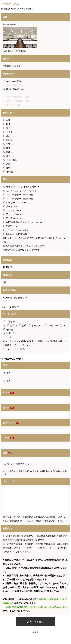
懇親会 (8, 152)
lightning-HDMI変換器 (15, 234)
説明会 (8, 144)
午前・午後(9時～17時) (16, 97)
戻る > (35, 632)
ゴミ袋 (17, 230)
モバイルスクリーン (20, 191)
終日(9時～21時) (13, 105)
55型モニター (11, 226)
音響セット (22, 187)
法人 (7, 373)
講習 (7, 128)
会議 (7, 120)
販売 (7, 156)
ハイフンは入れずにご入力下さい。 (17, 464)
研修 (7, 124)
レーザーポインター (15, 203)
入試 (7, 164)
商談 (7, 136)
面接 (7, 148)
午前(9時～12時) (13, 81)
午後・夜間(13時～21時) (17, 101)
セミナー (9, 132)
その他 (8, 172)
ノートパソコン (12, 207)
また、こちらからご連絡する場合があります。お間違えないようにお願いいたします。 (35, 473)
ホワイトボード (12, 210)
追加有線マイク (12, 218)
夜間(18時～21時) (14, 89)
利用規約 (11, 536)
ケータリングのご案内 (14, 349)
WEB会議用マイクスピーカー (24, 222)
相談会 (8, 140)
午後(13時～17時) (14, 85)
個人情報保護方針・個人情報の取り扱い (37, 536)
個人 (7, 381)
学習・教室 (10, 160)
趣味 (7, 168)
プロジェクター (19, 195)
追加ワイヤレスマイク (16, 214)
